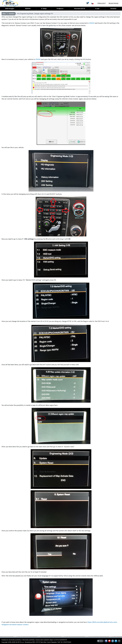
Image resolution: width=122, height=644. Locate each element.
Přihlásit (102, 3)
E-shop (44, 9)
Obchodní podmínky (29, 640)
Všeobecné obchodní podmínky (11, 640)
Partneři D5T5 (80, 9)
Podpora (60, 9)
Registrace (114, 3)
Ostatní (113, 9)
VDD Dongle (9, 9)
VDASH (28, 9)
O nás (97, 9)
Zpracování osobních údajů (44, 640)
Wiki (4, 14)
